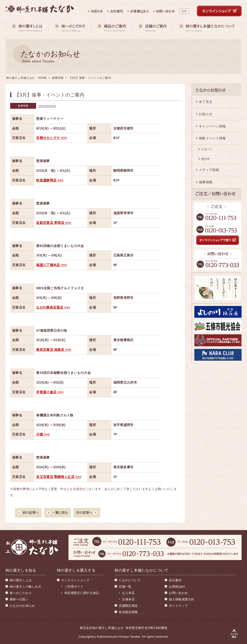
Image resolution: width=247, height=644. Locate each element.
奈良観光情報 (128, 612)
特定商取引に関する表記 (82, 593)
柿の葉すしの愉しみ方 (25, 587)
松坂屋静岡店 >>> (50, 180)
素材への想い (19, 599)
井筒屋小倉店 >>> (50, 392)
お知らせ (206, 114)
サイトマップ (178, 606)
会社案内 (175, 580)
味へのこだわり (21, 593)
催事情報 (58, 78)
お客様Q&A (177, 587)
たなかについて (130, 580)
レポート (207, 149)
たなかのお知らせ (22, 606)
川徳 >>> (43, 434)
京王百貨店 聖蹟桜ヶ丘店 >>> (59, 477)
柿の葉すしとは (21, 580)
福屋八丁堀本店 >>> (51, 265)
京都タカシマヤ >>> (51, 138)
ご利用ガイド (74, 587)
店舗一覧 (125, 587)
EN (184, 11)
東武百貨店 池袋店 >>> (54, 350)
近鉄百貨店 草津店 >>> (54, 223)
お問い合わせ (178, 593)
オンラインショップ (75, 580)
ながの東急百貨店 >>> (53, 307)
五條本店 (128, 599)
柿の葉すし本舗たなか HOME (27, 78)
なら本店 (128, 593)
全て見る (206, 102)
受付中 (206, 159)
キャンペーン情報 (212, 126)
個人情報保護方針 (181, 599)
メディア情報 (209, 170)
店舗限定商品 (128, 606)
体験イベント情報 (212, 138)
